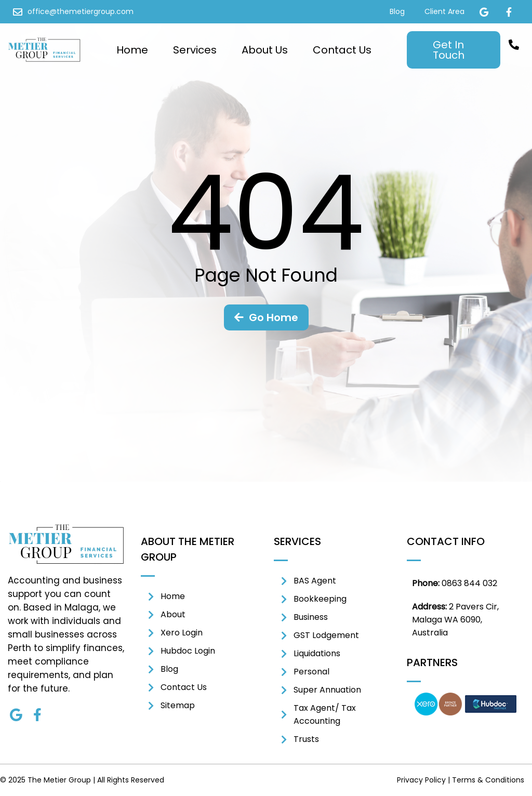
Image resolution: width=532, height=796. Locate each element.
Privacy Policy (421, 780)
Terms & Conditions (488, 780)
